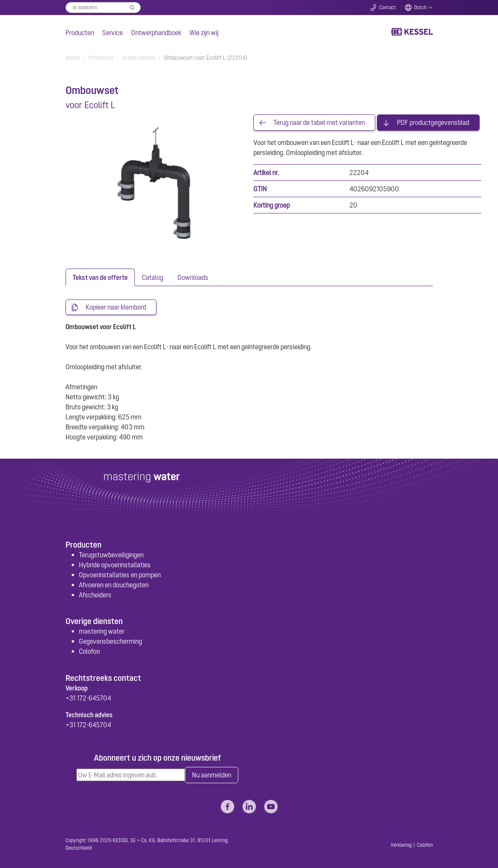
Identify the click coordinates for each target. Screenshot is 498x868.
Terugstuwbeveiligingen (111, 555)
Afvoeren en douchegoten (114, 585)
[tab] (100, 277)
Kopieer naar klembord (116, 307)
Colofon (89, 652)
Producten (80, 33)
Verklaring (401, 845)
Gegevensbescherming (110, 642)
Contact (388, 8)
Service (112, 33)
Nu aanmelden (212, 775)
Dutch (420, 8)
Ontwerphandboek (156, 33)
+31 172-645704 (88, 698)
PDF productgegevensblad (433, 123)
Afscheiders (95, 595)
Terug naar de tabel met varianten (319, 123)
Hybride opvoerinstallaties (115, 565)
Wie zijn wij (204, 33)
